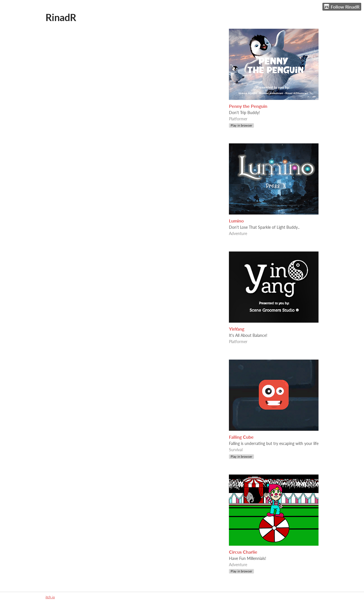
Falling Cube (241, 437)
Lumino (236, 221)
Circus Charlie (243, 552)
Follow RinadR (342, 7)
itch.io (50, 597)
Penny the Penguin (248, 106)
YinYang (237, 329)
